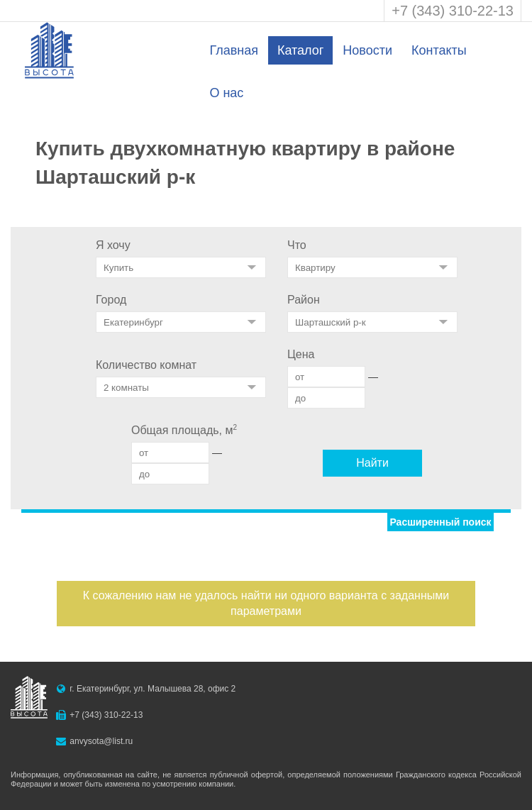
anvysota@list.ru (101, 741)
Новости (367, 50)
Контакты (439, 50)
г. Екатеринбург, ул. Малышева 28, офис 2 (153, 689)
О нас (226, 93)
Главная (234, 50)
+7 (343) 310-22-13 (453, 11)
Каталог (300, 50)
